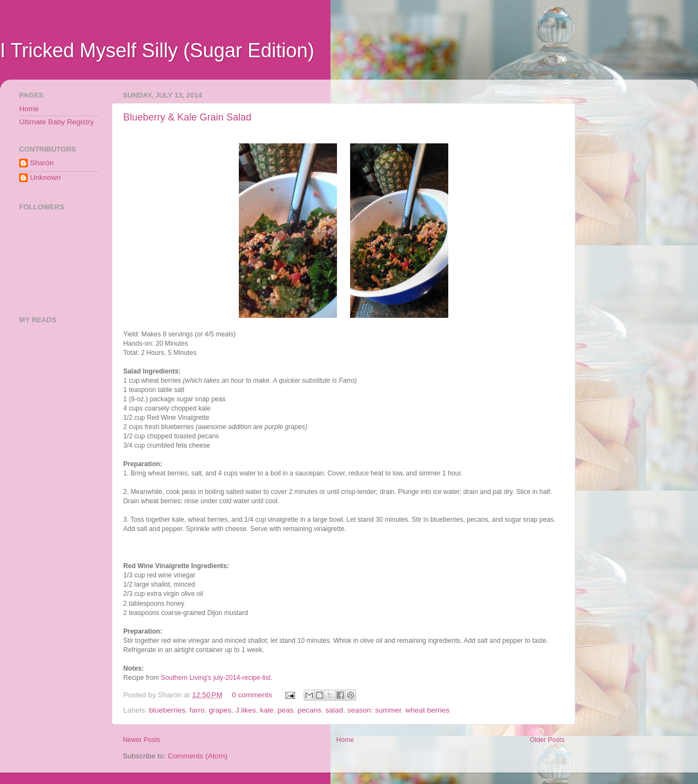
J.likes (246, 710)
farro (197, 710)
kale (267, 710)
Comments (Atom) (198, 756)
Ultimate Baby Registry (56, 122)
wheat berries (427, 710)
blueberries (167, 710)
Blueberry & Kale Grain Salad (187, 117)
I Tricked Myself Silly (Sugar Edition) (157, 50)
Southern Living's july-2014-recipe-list (216, 678)
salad (334, 710)
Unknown (45, 177)
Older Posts (547, 740)
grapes (220, 710)
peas (285, 710)
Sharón (42, 163)
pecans (310, 710)
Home (345, 740)
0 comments (252, 695)
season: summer (374, 710)
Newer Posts (142, 740)
